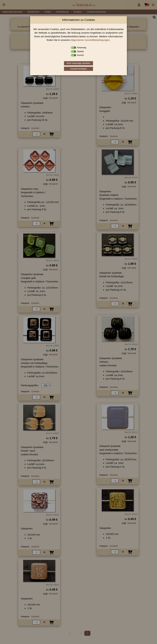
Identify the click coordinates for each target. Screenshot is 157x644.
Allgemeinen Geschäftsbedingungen (90, 40)
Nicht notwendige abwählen (79, 63)
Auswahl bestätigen (78, 69)
